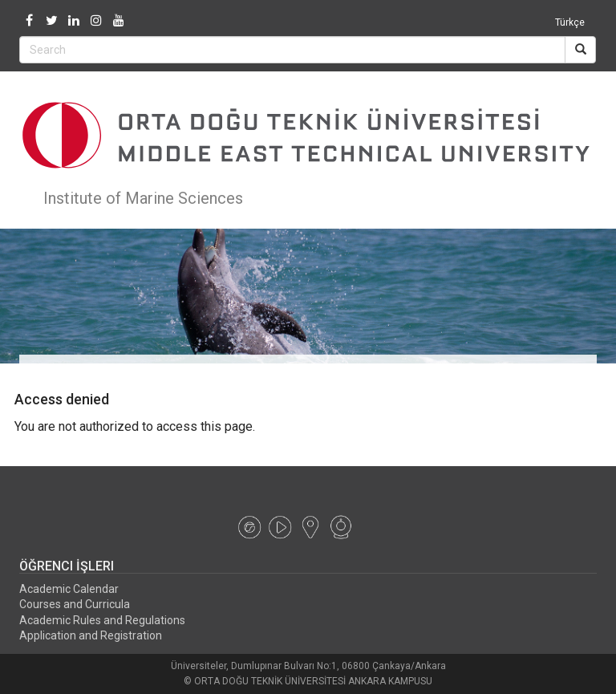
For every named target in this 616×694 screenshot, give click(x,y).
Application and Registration (91, 635)
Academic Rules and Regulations (102, 620)
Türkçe (570, 22)
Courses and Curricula (75, 604)
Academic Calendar (69, 589)
